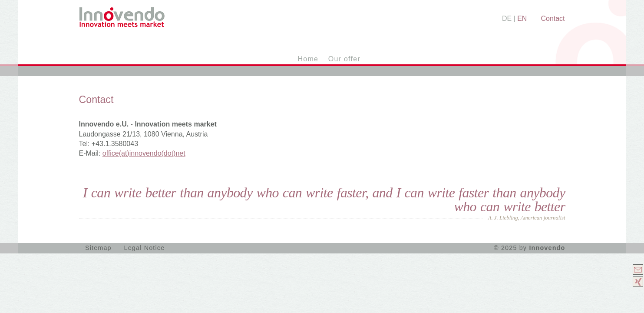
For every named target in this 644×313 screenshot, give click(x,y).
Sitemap (98, 248)
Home (308, 59)
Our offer (344, 59)
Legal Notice (145, 248)
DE (507, 18)
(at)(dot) (144, 153)
